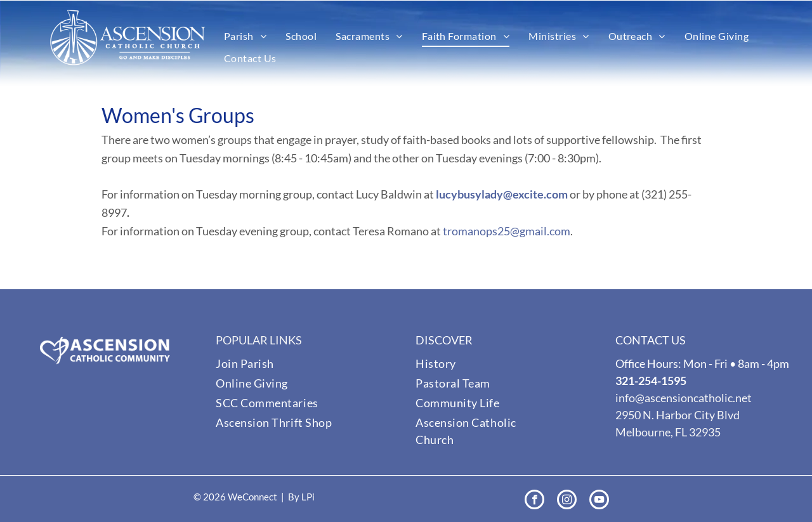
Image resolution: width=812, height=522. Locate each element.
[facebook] (534, 501)
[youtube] (599, 501)
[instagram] (567, 501)
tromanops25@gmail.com (507, 231)
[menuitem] (245, 36)
